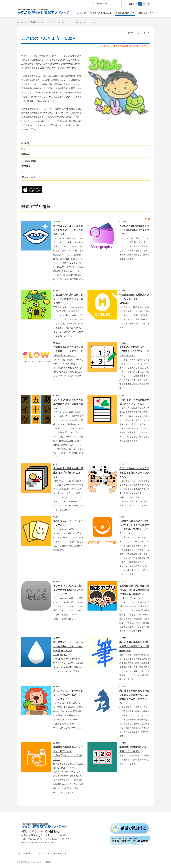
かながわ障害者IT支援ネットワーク (43, 11)
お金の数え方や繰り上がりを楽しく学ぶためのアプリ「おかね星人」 (68, 299)
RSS (147, 219)
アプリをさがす (58, 22)
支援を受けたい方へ (37, 22)
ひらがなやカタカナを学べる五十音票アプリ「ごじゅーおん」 (68, 404)
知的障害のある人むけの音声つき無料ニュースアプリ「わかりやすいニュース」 (68, 351)
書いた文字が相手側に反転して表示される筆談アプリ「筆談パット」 (134, 646)
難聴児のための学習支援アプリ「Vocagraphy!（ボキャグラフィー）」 (134, 230)
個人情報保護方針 (25, 853)
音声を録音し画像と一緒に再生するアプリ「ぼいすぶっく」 (68, 473)
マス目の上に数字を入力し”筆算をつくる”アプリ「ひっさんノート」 (134, 351)
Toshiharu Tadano (29, 161)
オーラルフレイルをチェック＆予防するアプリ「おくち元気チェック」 (68, 230)
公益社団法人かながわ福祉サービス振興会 (44, 835)
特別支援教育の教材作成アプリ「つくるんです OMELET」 (134, 299)
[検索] (105, 4)
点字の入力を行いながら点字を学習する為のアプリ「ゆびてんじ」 (134, 473)
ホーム (20, 22)
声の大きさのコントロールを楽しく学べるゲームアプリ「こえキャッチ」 (68, 695)
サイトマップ (61, 853)
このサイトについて (44, 853)
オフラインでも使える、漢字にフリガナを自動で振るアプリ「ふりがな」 (68, 590)
